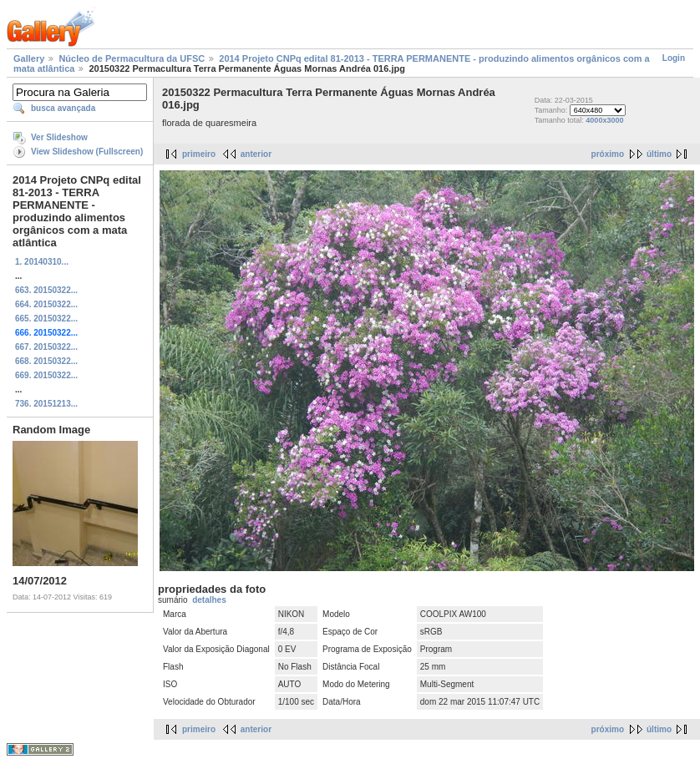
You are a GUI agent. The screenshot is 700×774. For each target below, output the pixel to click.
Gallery (29, 58)
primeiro (199, 154)
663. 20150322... (46, 290)
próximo (608, 154)
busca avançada (63, 108)
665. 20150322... (46, 319)
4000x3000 (604, 120)
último (659, 154)
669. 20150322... (46, 375)
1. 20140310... (42, 262)
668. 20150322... (46, 361)
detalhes (209, 600)
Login (674, 58)
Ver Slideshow (59, 137)
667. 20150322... (46, 347)
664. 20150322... (46, 304)
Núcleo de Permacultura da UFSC (132, 58)
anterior (256, 154)
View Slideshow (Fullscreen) (87, 152)
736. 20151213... (46, 404)
